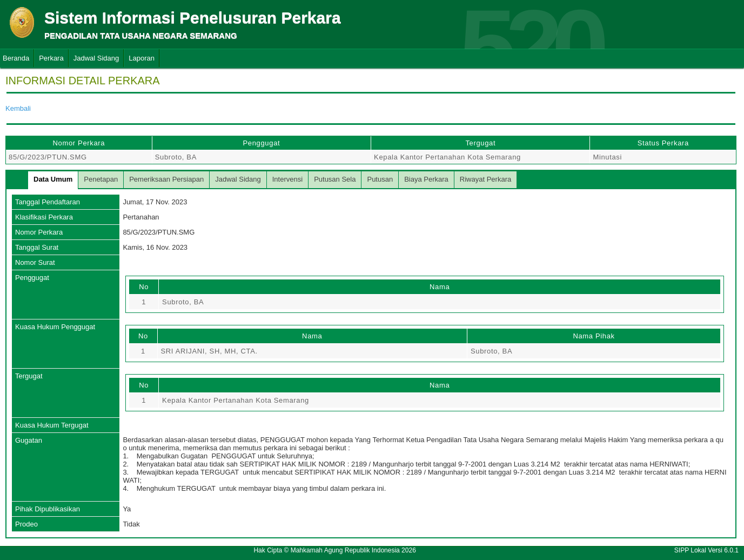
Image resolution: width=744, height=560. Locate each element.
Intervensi (287, 179)
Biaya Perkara (426, 179)
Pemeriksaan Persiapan (166, 179)
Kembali (18, 108)
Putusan (380, 179)
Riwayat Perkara (485, 179)
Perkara (51, 58)
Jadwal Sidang (96, 58)
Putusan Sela (335, 179)
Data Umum (53, 179)
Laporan (142, 58)
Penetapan (101, 179)
